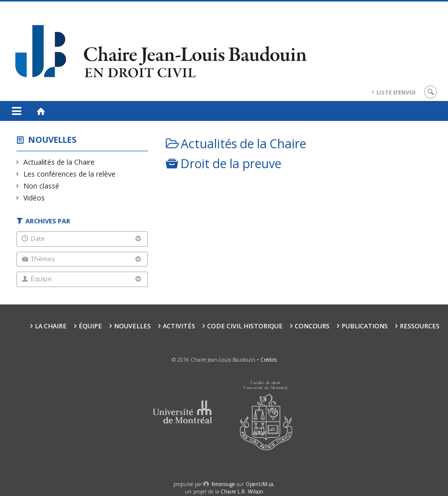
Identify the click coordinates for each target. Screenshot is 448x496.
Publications (365, 326)
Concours (312, 326)
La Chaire (51, 326)
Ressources (420, 326)
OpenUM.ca (259, 484)
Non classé (42, 186)
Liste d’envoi (396, 92)
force (223, 484)
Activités (179, 326)
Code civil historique (245, 326)
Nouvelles (53, 140)
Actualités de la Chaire (59, 162)
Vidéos (34, 198)
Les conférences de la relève (70, 174)
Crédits (269, 360)
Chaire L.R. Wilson (242, 492)
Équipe (90, 326)
